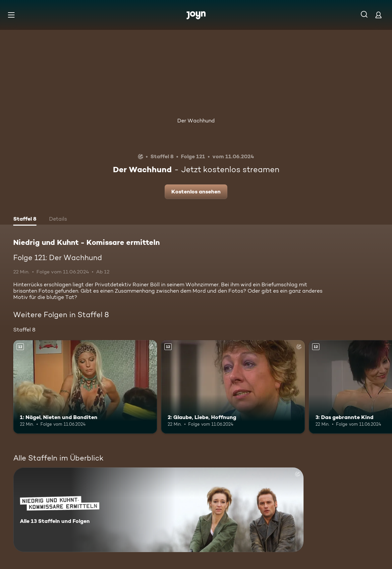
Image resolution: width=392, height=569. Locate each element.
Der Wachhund (196, 121)
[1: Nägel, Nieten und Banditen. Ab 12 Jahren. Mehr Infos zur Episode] (85, 387)
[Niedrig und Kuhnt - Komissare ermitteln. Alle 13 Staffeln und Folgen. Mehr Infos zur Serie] (158, 510)
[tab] (25, 220)
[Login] (378, 15)
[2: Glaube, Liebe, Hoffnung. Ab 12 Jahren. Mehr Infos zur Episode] (233, 387)
